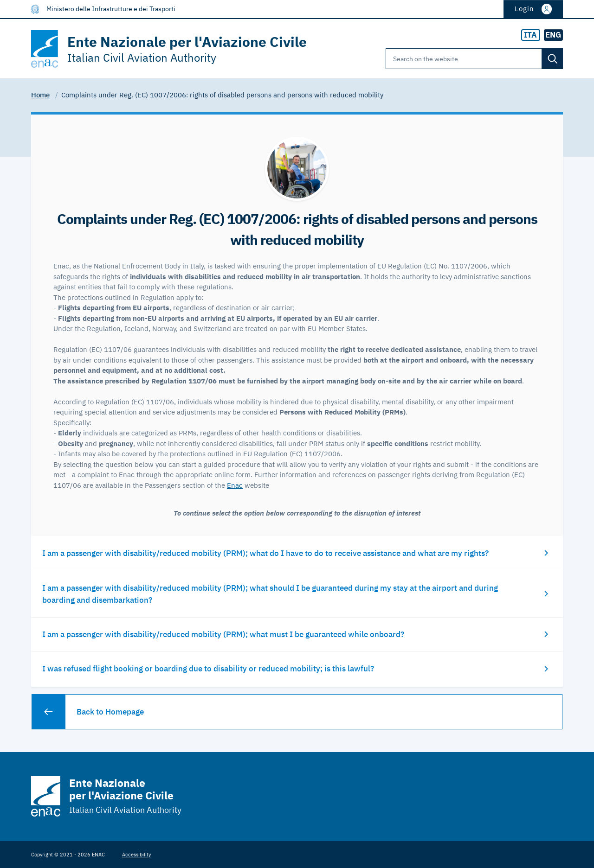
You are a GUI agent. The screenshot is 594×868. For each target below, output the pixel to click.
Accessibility (136, 854)
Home (40, 95)
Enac (235, 485)
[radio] (531, 35)
